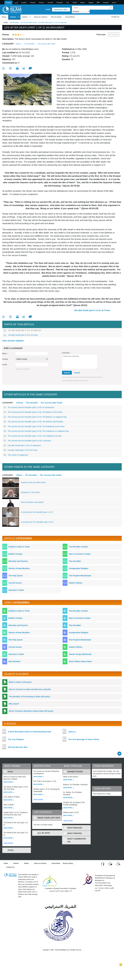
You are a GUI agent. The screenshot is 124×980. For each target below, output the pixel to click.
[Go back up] (119, 754)
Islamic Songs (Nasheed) (80, 654)
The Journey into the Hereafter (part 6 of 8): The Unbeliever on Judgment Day (36, 431)
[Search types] (81, 11)
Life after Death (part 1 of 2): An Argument (22, 330)
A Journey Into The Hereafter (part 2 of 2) (37, 522)
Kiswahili (106, 3)
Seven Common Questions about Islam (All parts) (31, 711)
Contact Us (115, 17)
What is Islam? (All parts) (20, 682)
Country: (5, 359)
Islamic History (76, 583)
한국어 (114, 3)
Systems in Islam (16, 590)
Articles (13, 17)
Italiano (83, 3)
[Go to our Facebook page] (103, 864)
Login (48, 10)
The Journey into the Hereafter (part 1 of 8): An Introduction (29, 407)
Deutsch (41, 3)
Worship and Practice (18, 561)
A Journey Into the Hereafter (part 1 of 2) (37, 512)
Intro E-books (56, 17)
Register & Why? (61, 10)
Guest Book (70, 17)
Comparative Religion (78, 568)
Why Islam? (14, 704)
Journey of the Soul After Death (33, 482)
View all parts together (13, 341)
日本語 (75, 3)
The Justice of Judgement (16, 455)
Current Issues (15, 583)
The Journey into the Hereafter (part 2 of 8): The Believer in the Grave (33, 412)
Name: (5, 353)
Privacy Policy (68, 863)
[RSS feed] (118, 864)
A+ (117, 34)
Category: (8, 44)
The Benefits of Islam (78, 547)
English (8, 3)
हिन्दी (98, 3)
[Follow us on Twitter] (111, 864)
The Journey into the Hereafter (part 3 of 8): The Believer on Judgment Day (35, 417)
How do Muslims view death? (32, 502)
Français (33, 3)
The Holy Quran (16, 576)
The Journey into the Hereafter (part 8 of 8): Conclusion (27, 441)
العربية (16, 3)
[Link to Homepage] (12, 9)
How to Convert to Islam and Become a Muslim (30, 689)
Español (24, 3)
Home (4, 17)
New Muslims (14, 661)
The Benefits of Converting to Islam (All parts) (29, 696)
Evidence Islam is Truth (19, 547)
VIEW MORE (8, 843)
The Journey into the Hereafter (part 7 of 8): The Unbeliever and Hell (33, 436)
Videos (25, 17)
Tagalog (91, 3)
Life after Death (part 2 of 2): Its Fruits (92, 310)
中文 (68, 3)
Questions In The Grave (30, 492)
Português (60, 3)
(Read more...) (9, 782)
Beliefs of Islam (15, 554)
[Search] (110, 8)
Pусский (50, 3)
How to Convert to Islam (80, 554)
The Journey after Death (29, 23)
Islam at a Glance (41, 17)
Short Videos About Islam (80, 661)
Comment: (66, 353)
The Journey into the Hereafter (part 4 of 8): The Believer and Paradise (33, 422)
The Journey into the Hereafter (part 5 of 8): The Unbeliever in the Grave (34, 426)
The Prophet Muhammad (80, 576)
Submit (67, 373)
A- (110, 34)
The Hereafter (14, 23)
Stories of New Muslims (19, 568)
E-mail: (5, 365)
